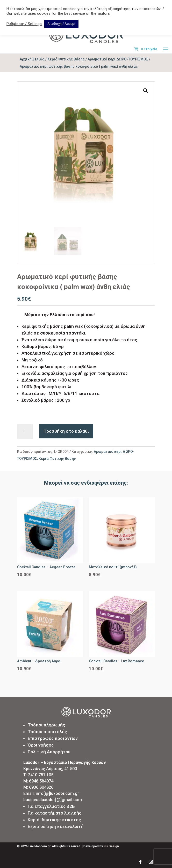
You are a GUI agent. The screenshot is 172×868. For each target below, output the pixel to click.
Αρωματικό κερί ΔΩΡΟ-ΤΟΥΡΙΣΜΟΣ (118, 59)
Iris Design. (112, 846)
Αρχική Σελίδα (32, 59)
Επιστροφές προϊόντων (53, 738)
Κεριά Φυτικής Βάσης (66, 59)
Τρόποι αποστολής (47, 732)
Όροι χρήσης (41, 745)
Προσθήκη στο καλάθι (66, 431)
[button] (146, 91)
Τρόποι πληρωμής (46, 725)
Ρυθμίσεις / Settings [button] (24, 24)
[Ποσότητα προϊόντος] (25, 431)
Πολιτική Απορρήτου (49, 752)
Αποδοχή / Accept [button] (61, 24)
